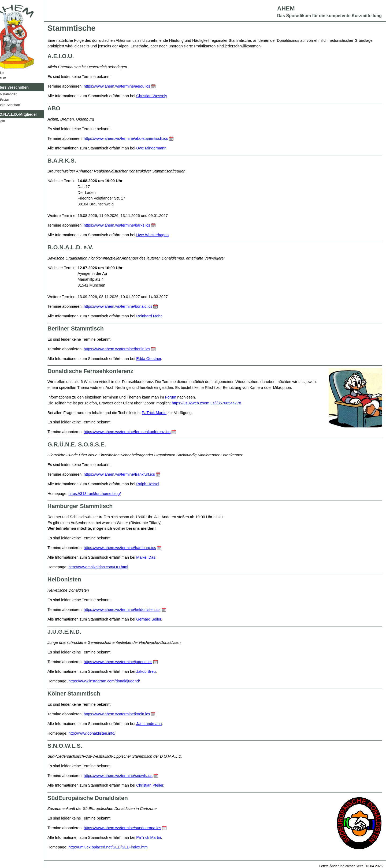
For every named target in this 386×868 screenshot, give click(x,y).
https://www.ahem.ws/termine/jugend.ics (133, 662)
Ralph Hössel (163, 484)
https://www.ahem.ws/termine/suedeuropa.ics (138, 828)
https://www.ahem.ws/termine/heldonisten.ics (138, 610)
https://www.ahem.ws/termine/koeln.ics (132, 714)
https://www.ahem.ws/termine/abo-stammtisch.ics (141, 138)
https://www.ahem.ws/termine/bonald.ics (133, 306)
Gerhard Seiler (164, 619)
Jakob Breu (162, 671)
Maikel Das (161, 557)
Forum (186, 397)
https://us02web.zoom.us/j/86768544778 (222, 403)
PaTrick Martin (169, 413)
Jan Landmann (164, 724)
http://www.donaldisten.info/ (107, 733)
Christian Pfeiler (165, 785)
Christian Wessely (167, 96)
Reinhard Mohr (164, 316)
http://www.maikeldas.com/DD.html (114, 567)
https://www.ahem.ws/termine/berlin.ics (132, 349)
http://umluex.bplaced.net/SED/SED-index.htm (123, 847)
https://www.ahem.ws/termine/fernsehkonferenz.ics (143, 432)
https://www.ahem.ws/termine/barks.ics (132, 225)
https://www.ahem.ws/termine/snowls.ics (134, 776)
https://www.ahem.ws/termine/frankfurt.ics (135, 474)
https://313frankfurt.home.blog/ (110, 494)
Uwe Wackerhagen (168, 235)
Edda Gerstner (164, 359)
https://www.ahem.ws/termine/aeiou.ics (132, 86)
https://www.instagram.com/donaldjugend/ (120, 681)
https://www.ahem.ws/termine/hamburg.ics (135, 548)
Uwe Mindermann (167, 148)
